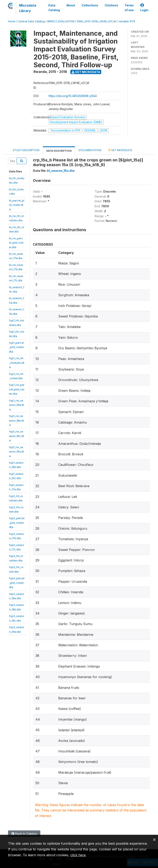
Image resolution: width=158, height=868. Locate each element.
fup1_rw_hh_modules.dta (17, 363)
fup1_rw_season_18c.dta (16, 436)
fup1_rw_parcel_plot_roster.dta (17, 389)
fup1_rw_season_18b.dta (16, 420)
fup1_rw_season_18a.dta (16, 405)
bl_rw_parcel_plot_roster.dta (16, 243)
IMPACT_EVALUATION (61, 21)
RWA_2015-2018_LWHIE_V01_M (96, 21)
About (71, 5)
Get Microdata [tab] (120, 150)
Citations (111, 5)
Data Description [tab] (59, 151)
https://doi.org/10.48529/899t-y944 (73, 96)
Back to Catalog (24, 834)
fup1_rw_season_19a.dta (16, 452)
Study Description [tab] (26, 150)
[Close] (154, 839)
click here (78, 855)
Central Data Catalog (31, 21)
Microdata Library (28, 8)
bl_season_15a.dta (61, 171)
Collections (90, 5)
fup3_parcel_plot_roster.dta (17, 583)
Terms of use (129, 8)
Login (144, 8)
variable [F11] (127, 21)
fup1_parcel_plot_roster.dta (17, 347)
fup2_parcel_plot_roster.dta (17, 523)
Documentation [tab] (90, 150)
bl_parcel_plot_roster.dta (17, 205)
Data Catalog (54, 8)
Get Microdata (86, 72)
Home (12, 21)
